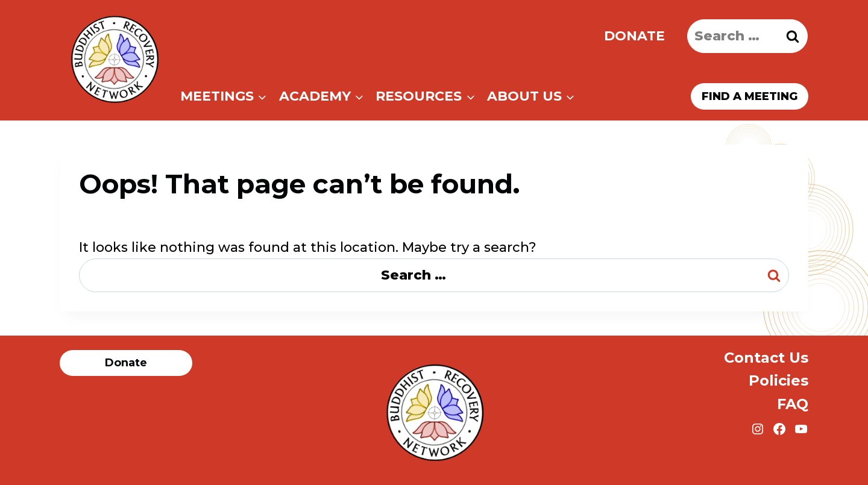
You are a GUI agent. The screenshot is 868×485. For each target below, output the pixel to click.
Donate (634, 36)
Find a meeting (750, 96)
